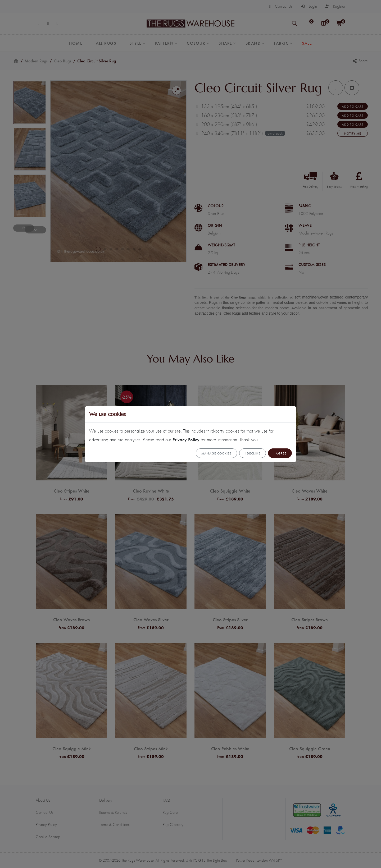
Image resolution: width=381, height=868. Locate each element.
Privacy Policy (186, 439)
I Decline (253, 453)
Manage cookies (216, 453)
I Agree (280, 453)
